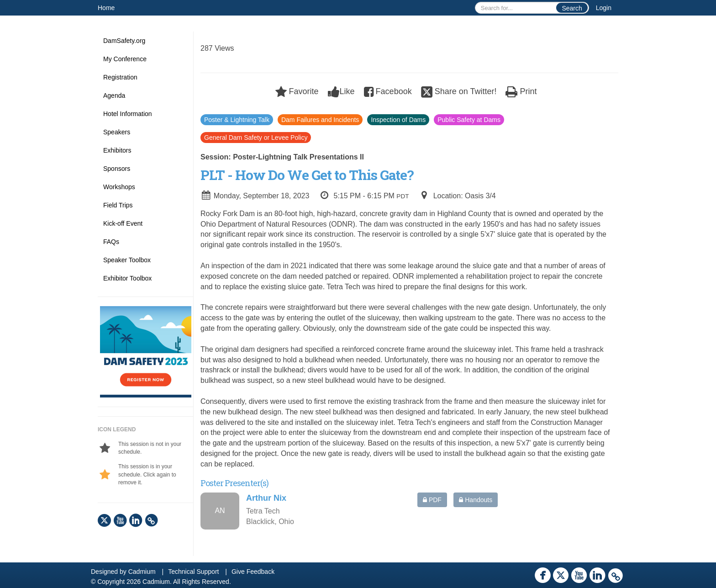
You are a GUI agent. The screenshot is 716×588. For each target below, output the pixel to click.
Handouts (476, 500)
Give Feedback (253, 572)
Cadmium (142, 572)
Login (604, 8)
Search (572, 8)
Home (106, 8)
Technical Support (193, 572)
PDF (432, 500)
